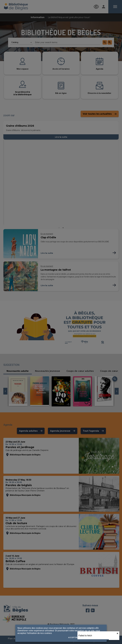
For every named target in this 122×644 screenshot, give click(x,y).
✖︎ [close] (117, 633)
